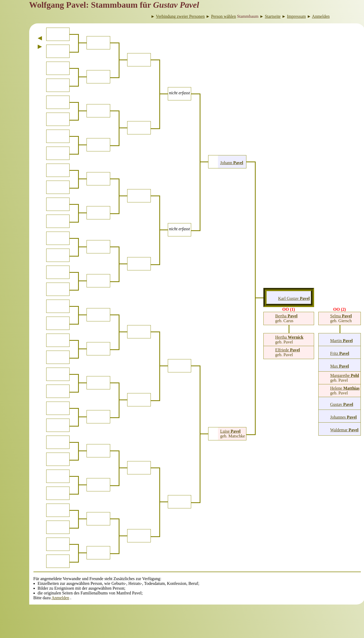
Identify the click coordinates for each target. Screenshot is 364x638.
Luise (230, 431)
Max (340, 366)
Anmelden (60, 598)
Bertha (286, 316)
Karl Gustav (294, 298)
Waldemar (344, 430)
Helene (345, 388)
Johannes (344, 417)
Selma (341, 316)
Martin (342, 341)
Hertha (289, 337)
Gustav (342, 404)
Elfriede (288, 350)
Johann (232, 163)
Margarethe (345, 375)
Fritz (340, 353)
